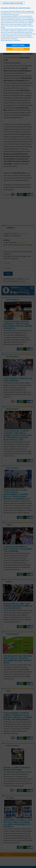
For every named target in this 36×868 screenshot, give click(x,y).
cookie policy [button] (16, 15)
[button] (13, 3)
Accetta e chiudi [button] (18, 45)
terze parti (23, 16)
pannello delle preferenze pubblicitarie (10, 40)
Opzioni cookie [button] (18, 49)
